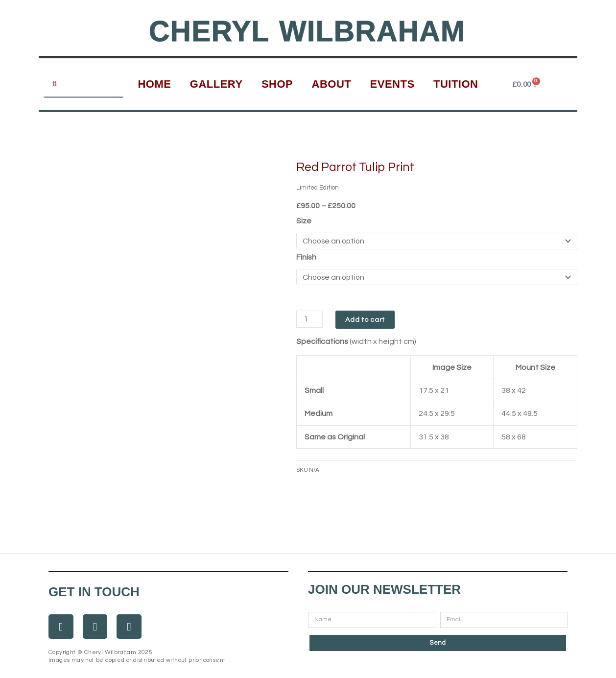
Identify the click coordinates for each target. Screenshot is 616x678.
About (332, 84)
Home (154, 84)
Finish (306, 257)
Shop (277, 84)
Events (392, 84)
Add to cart (367, 320)
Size (304, 221)
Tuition (456, 84)
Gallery (216, 84)
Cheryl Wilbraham (307, 31)
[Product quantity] (310, 320)
